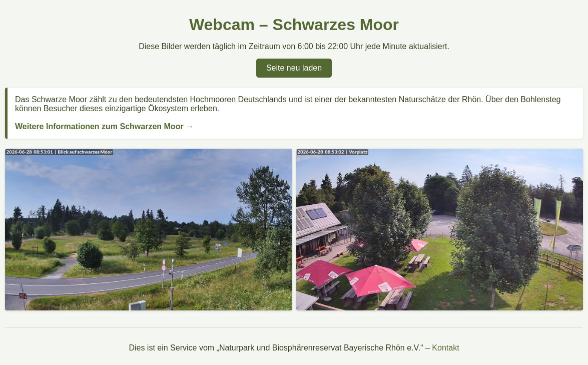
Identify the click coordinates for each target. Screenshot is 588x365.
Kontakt (445, 348)
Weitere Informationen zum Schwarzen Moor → (104, 126)
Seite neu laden (294, 68)
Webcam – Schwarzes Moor (294, 25)
